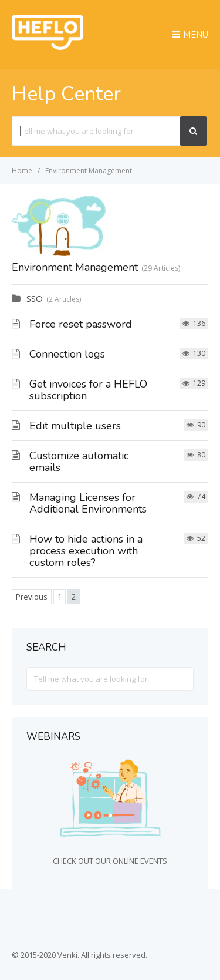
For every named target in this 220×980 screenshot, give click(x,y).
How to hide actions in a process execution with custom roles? (86, 551)
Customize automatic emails (79, 462)
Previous (32, 597)
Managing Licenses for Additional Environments (88, 503)
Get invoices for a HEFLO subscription (88, 390)
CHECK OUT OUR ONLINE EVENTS (110, 861)
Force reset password (81, 324)
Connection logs (67, 354)
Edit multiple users (75, 426)
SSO (35, 298)
